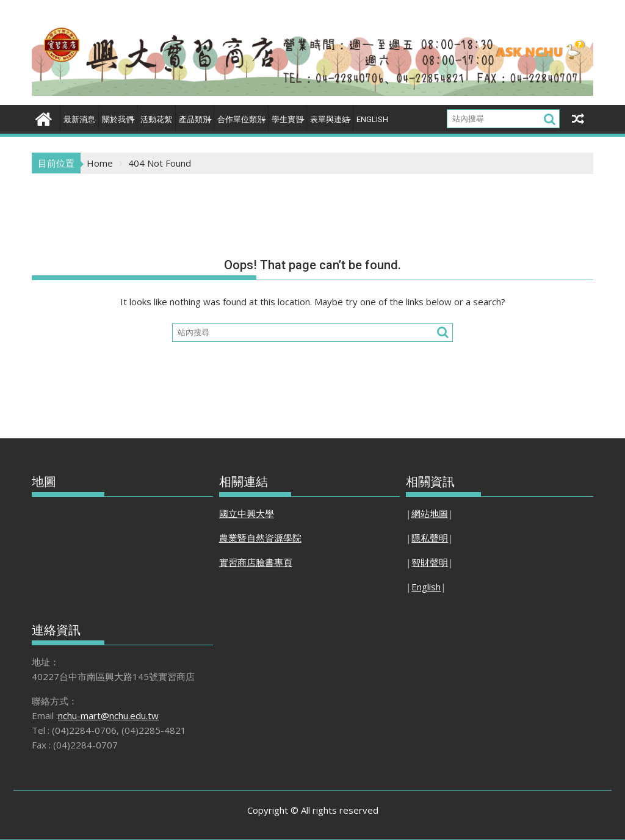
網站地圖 (430, 513)
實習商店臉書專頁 (256, 562)
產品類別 (195, 119)
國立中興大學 (247, 513)
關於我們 (118, 119)
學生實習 (287, 119)
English (372, 119)
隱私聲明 (430, 538)
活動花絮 (156, 119)
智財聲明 (430, 562)
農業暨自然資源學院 (260, 538)
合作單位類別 (241, 119)
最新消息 (79, 119)
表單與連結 (330, 119)
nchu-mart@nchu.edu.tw (108, 715)
